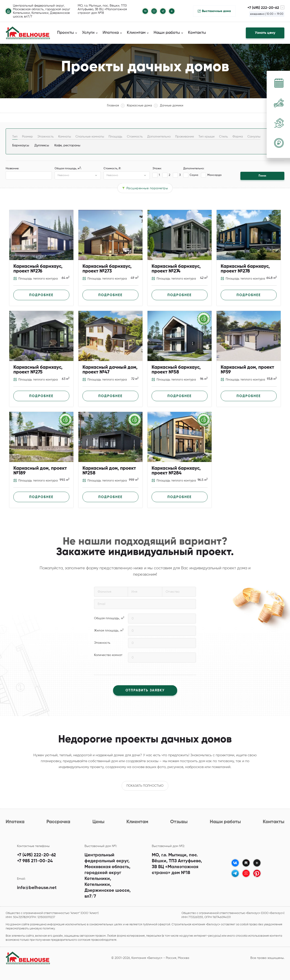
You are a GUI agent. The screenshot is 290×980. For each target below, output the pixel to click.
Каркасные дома (139, 106)
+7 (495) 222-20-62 (36, 855)
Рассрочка (58, 822)
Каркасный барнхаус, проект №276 (38, 269)
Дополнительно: (194, 169)
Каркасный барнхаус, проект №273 (107, 269)
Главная (113, 106)
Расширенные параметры (147, 188)
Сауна (191, 175)
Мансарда (211, 175)
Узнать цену (265, 33)
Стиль (224, 137)
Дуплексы (42, 145)
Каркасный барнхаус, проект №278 (245, 269)
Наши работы (225, 822)
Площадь (115, 137)
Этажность (46, 137)
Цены (98, 822)
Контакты (197, 33)
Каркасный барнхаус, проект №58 (176, 370)
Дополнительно (159, 137)
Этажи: (157, 169)
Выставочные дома (216, 11)
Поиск (262, 176)
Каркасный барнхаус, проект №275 (38, 370)
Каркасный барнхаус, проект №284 (176, 471)
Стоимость (135, 137)
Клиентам (137, 822)
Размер (27, 137)
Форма (238, 137)
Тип (15, 137)
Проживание (185, 137)
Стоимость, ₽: (112, 169)
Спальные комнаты (90, 137)
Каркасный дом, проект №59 (247, 370)
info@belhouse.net (37, 888)
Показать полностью (145, 786)
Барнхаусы (21, 145)
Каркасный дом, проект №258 (109, 471)
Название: (12, 169)
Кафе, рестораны (67, 145)
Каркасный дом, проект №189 (40, 471)
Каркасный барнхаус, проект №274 (176, 269)
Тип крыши (207, 137)
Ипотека (15, 822)
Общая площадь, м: (68, 169)
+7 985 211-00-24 (35, 861)
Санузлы (254, 137)
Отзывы (179, 822)
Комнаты (65, 137)
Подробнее (41, 295)
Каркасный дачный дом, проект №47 (110, 370)
